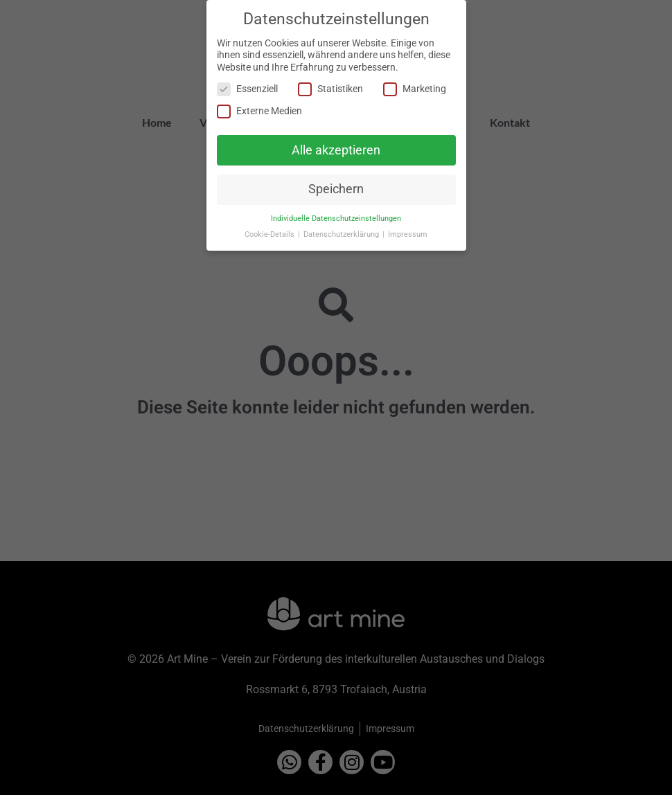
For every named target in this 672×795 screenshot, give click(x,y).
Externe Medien (259, 110)
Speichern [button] (336, 189)
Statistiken (330, 89)
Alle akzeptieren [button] (336, 150)
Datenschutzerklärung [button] (342, 234)
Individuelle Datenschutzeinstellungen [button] (336, 218)
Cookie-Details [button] (271, 234)
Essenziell (247, 89)
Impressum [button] (408, 234)
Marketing (415, 89)
